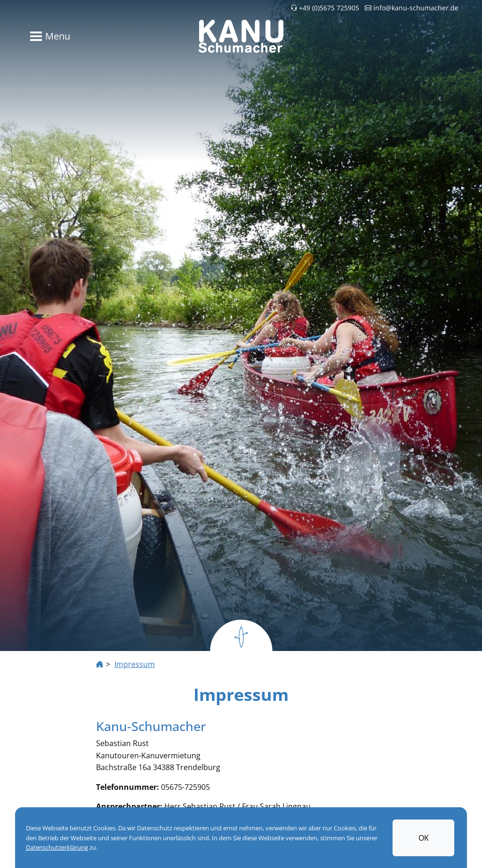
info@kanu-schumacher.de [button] (412, 8)
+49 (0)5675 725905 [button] (325, 8)
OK (424, 838)
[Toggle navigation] (48, 36)
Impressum (135, 664)
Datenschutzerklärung (57, 847)
